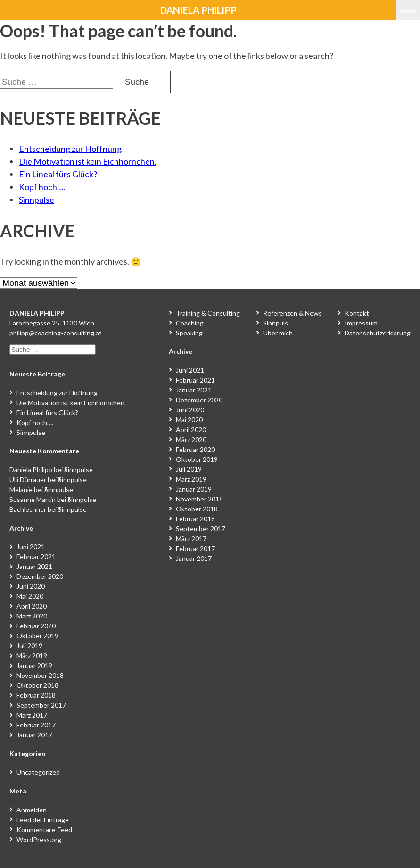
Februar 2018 (36, 695)
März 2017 (32, 715)
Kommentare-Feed (44, 830)
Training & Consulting (208, 313)
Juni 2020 (31, 586)
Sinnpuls (276, 323)
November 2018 (40, 675)
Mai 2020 (30, 596)
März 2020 (32, 616)
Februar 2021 (36, 556)
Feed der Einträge (43, 820)
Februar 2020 (36, 626)
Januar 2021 (34, 566)
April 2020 (32, 606)
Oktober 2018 (37, 685)
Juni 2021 (31, 547)
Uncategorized (38, 772)
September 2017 (41, 705)
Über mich (278, 333)
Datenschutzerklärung (378, 333)
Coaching (190, 323)
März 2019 (32, 655)
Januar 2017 (34, 735)
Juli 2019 (29, 646)
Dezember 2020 (40, 576)
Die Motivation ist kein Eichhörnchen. (88, 161)
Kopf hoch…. (42, 187)
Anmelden (32, 810)
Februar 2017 (36, 725)
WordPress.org (39, 839)
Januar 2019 (34, 665)
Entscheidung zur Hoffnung (70, 149)
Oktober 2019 (37, 636)
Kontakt (357, 313)
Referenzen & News (292, 313)
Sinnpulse (37, 200)
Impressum (361, 323)
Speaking (189, 333)
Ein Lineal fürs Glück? (58, 174)
